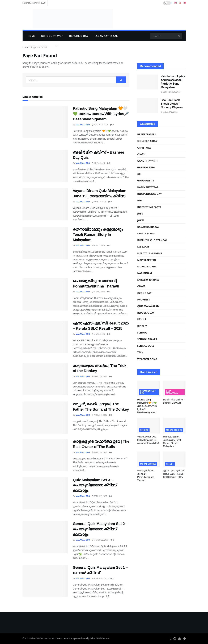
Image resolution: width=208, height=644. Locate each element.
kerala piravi (146, 233)
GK (57, 46)
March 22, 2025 (100, 540)
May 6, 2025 (98, 292)
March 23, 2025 (100, 578)
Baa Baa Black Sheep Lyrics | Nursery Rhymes (172, 104)
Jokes (141, 220)
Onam (141, 286)
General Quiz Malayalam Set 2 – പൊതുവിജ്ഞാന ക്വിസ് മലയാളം (100, 529)
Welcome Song (147, 359)
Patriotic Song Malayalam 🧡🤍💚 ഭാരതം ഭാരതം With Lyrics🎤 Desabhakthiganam (101, 114)
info (140, 200)
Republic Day (79, 36)
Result (142, 319)
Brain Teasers (146, 134)
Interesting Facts (149, 207)
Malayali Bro (83, 125)
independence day (149, 194)
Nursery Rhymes (148, 280)
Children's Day (147, 141)
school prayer (52, 36)
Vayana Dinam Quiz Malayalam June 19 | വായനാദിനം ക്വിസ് (148, 440)
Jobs (140, 214)
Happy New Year (148, 187)
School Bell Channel (100, 638)
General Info (146, 167)
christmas (144, 148)
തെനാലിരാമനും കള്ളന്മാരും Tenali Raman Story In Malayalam (98, 235)
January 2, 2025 (169, 112)
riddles (142, 326)
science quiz (145, 346)
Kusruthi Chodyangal (152, 240)
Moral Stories (39, 46)
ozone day (144, 293)
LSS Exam (143, 247)
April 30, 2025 (99, 376)
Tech (140, 352)
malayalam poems (150, 253)
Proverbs (143, 300)
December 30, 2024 (171, 92)
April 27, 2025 (99, 496)
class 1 (142, 154)
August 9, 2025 (100, 125)
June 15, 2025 (99, 202)
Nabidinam (145, 273)
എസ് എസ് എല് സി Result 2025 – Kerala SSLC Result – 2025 (174, 474)
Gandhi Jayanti (147, 161)
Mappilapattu (147, 260)
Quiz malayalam (148, 306)
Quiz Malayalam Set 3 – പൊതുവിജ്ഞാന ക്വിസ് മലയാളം (95, 485)
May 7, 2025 (98, 245)
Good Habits (146, 181)
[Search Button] (179, 36)
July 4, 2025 (98, 163)
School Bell (35, 638)
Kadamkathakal (106, 36)
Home (32, 36)
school (142, 333)
